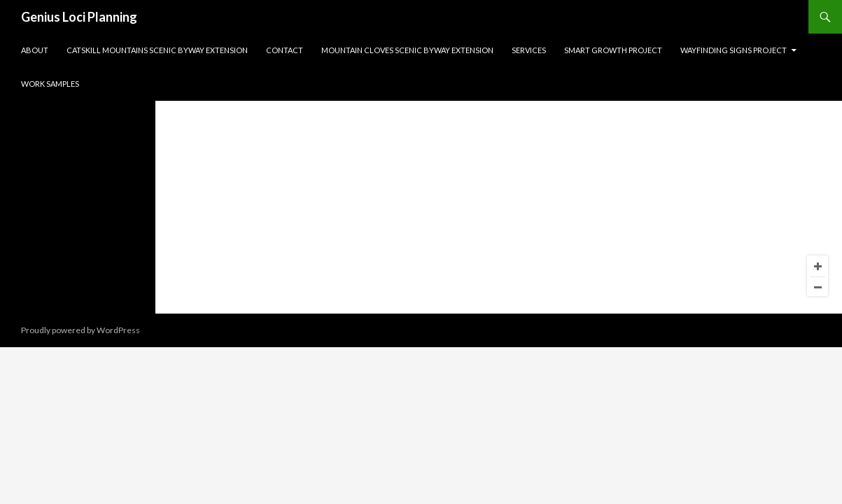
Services (529, 50)
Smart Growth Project (613, 50)
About (35, 50)
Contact (285, 50)
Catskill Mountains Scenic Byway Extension (157, 50)
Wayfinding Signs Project (734, 50)
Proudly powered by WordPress (80, 330)
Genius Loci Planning (79, 17)
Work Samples (50, 84)
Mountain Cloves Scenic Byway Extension (407, 50)
